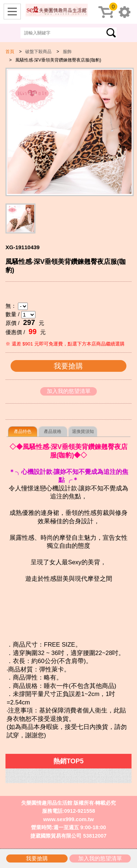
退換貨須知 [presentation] (83, 431)
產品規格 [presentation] (53, 431)
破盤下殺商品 (38, 52)
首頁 (10, 52)
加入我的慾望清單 (69, 391)
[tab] (23, 432)
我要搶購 (68, 366)
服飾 (67, 52)
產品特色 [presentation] (23, 431)
